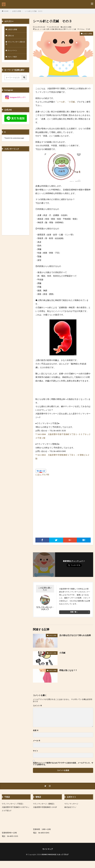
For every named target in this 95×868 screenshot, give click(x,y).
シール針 (43, 29)
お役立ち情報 (17, 11)
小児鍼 (52, 29)
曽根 (56, 29)
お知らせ (11, 36)
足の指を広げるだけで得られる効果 (75, 635)
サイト (36, 751)
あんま (37, 29)
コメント (37, 706)
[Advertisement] (63, 509)
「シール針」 (61, 102)
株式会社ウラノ (70, 807)
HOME (6, 11)
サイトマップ (48, 849)
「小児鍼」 (72, 102)
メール (37, 741)
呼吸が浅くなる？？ (68, 670)
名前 (36, 730)
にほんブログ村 (42, 474)
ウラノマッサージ (71, 804)
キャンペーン (13, 51)
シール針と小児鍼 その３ (34, 11)
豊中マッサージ (69, 29)
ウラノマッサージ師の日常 (15, 44)
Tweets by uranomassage (14, 139)
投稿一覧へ (74, 612)
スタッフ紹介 (13, 58)
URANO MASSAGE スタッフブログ (55, 855)
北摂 (48, 29)
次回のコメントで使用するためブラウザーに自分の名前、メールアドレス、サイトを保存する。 (63, 764)
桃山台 (61, 29)
